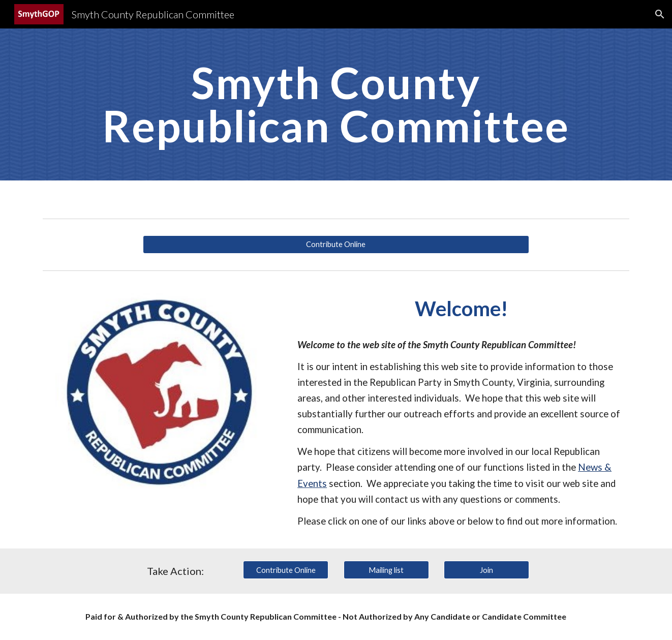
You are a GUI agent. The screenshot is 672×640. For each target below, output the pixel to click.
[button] (660, 14)
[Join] (486, 570)
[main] (336, 104)
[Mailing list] (386, 570)
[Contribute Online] (336, 245)
